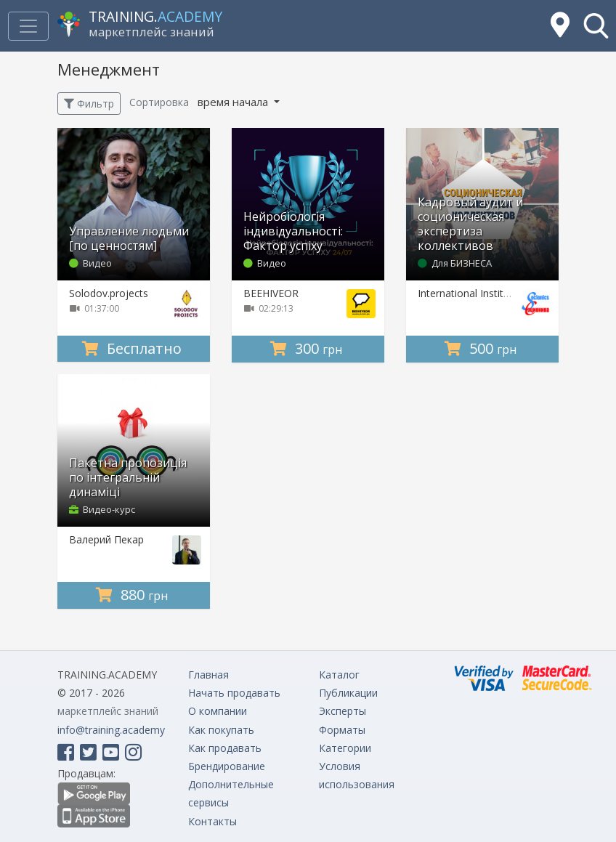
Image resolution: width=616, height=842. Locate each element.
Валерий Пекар (106, 539)
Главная (208, 675)
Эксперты (343, 711)
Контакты (212, 821)
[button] (596, 26)
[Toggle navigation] (28, 26)
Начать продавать (234, 693)
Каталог (339, 675)
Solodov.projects (109, 293)
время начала (234, 102)
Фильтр (89, 104)
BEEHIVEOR (271, 293)
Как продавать (225, 748)
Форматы (342, 730)
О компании (218, 711)
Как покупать (221, 730)
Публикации (348, 693)
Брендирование (227, 766)
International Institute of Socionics (498, 293)
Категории (345, 748)
